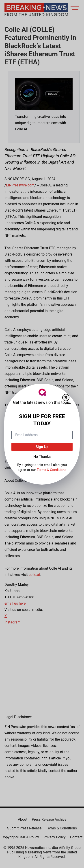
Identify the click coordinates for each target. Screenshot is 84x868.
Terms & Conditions (52, 470)
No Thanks (42, 457)
